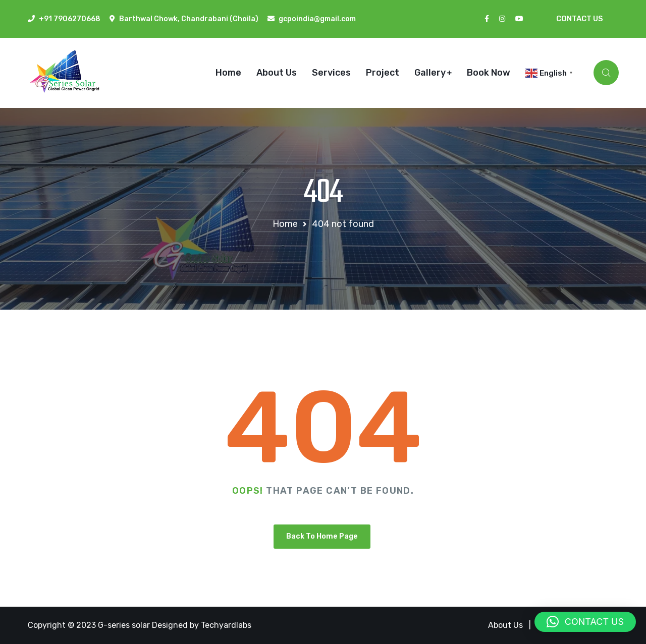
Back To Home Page (322, 536)
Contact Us (580, 19)
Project (383, 73)
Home (228, 73)
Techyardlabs (226, 625)
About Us (277, 73)
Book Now (489, 73)
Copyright (48, 625)
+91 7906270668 (70, 19)
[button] (585, 622)
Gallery (430, 73)
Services (331, 73)
